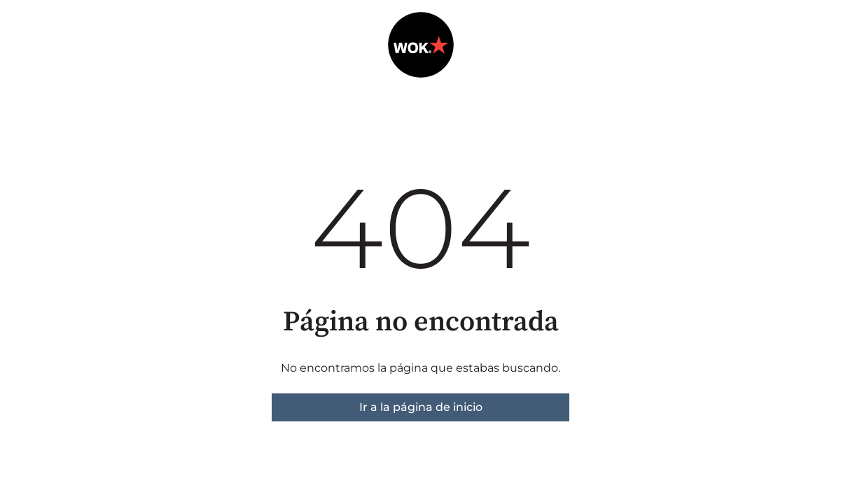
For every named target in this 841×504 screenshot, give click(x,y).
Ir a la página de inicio (421, 407)
